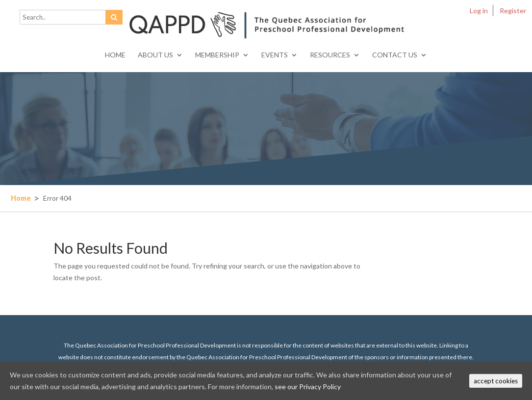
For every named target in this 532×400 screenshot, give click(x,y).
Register (513, 11)
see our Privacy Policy (308, 387)
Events (275, 55)
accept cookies (496, 381)
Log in (479, 11)
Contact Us (395, 55)
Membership (217, 55)
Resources (330, 55)
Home (115, 55)
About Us (155, 55)
